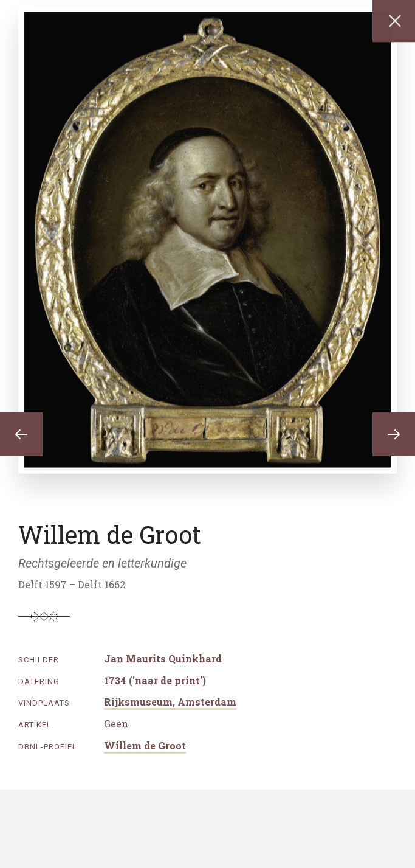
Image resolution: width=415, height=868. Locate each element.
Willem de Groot (145, 745)
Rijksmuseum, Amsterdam (170, 702)
